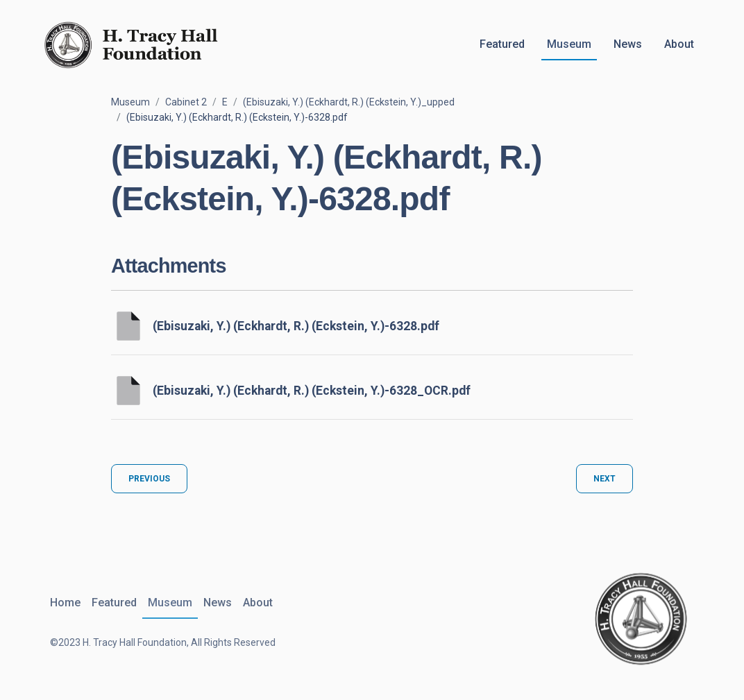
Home (65, 603)
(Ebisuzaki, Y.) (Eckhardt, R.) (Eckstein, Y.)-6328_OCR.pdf (312, 391)
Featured (502, 44)
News (628, 44)
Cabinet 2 (186, 102)
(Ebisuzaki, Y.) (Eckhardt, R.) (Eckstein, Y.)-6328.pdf (296, 326)
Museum (569, 44)
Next (604, 479)
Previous (149, 479)
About (679, 44)
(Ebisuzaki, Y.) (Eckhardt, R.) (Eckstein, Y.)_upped (349, 102)
